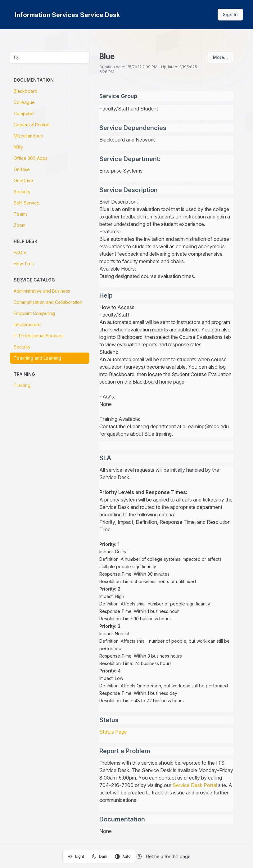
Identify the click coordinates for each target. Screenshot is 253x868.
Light (76, 857)
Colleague (24, 102)
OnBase (22, 169)
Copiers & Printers (32, 125)
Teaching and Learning (37, 358)
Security (22, 192)
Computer (24, 113)
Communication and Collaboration (48, 302)
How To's (24, 264)
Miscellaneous (28, 136)
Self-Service (27, 203)
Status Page (113, 732)
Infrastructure (27, 324)
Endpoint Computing (34, 313)
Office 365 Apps (31, 158)
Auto (123, 857)
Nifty (18, 147)
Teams (21, 214)
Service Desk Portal (195, 785)
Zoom (20, 225)
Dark (99, 857)
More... (220, 57)
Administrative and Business (42, 291)
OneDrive (23, 180)
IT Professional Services (39, 336)
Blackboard (25, 91)
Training (22, 385)
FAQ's (20, 252)
